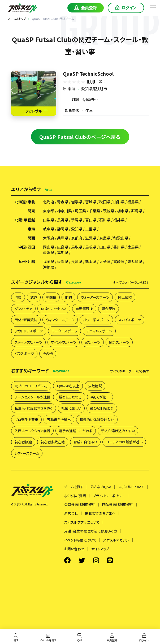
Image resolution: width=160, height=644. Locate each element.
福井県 (119, 220)
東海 (71, 89)
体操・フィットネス (54, 309)
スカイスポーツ (130, 320)
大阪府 (49, 238)
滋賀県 (91, 238)
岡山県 (49, 247)
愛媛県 (49, 252)
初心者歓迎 (23, 442)
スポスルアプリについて (82, 522)
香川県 (119, 247)
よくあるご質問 (75, 496)
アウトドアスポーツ (29, 331)
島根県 (91, 247)
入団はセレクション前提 (32, 431)
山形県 (119, 202)
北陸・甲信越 (25, 220)
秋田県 (105, 202)
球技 (18, 297)
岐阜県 (49, 229)
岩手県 (77, 202)
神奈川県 (64, 211)
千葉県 (94, 211)
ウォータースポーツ (95, 297)
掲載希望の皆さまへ (100, 513)
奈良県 (105, 238)
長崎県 (77, 261)
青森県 (63, 202)
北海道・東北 (25, 202)
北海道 (49, 202)
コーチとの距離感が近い (124, 442)
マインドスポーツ (64, 342)
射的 (68, 297)
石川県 (105, 220)
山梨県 (49, 220)
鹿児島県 (135, 261)
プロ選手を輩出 (26, 420)
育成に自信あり (85, 442)
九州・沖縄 (27, 261)
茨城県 (109, 211)
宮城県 (91, 202)
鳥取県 (77, 247)
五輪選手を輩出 (59, 420)
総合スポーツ (119, 342)
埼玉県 (80, 211)
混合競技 (109, 309)
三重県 (91, 229)
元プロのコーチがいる (31, 386)
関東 (31, 211)
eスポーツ (93, 342)
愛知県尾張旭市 (94, 89)
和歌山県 (121, 238)
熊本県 (91, 261)
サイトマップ (100, 549)
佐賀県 (63, 261)
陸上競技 (125, 297)
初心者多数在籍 (53, 442)
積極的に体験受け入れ (97, 420)
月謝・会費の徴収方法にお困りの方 (91, 531)
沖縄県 (49, 267)
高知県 (63, 252)
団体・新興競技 (26, 320)
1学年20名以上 (68, 386)
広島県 (63, 247)
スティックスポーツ (28, 342)
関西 (31, 238)
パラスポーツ (24, 353)
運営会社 (71, 513)
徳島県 (133, 247)
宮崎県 (119, 261)
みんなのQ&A (101, 487)
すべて (131, 282)
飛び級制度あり (102, 408)
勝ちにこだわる (70, 397)
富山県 (91, 220)
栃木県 (123, 211)
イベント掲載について (80, 540)
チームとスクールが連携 (33, 397)
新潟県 (77, 220)
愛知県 (77, 229)
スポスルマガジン (116, 540)
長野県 (63, 220)
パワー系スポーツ (96, 320)
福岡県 (49, 261)
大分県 (105, 261)
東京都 (49, 211)
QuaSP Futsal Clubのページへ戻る (80, 137)
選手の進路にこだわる (76, 431)
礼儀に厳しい (71, 408)
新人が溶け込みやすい (118, 431)
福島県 (133, 202)
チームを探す (74, 487)
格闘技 (51, 297)
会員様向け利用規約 (80, 505)
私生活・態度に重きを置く (34, 408)
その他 (48, 353)
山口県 (105, 247)
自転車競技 (84, 309)
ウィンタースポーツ (60, 320)
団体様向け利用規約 (118, 505)
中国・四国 (27, 247)
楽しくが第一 (100, 397)
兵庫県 (63, 238)
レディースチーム (27, 453)
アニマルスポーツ (99, 331)
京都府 (77, 238)
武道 (34, 297)
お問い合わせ (74, 549)
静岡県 (63, 229)
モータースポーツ (64, 331)
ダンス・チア (23, 309)
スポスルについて (131, 487)
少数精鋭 (95, 386)
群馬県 (137, 211)
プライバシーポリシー (109, 496)
